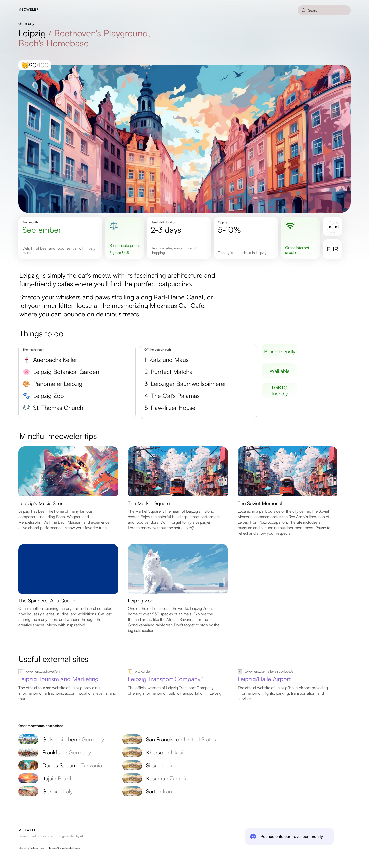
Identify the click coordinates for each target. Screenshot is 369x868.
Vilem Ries (37, 848)
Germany (26, 23)
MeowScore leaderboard (65, 848)
